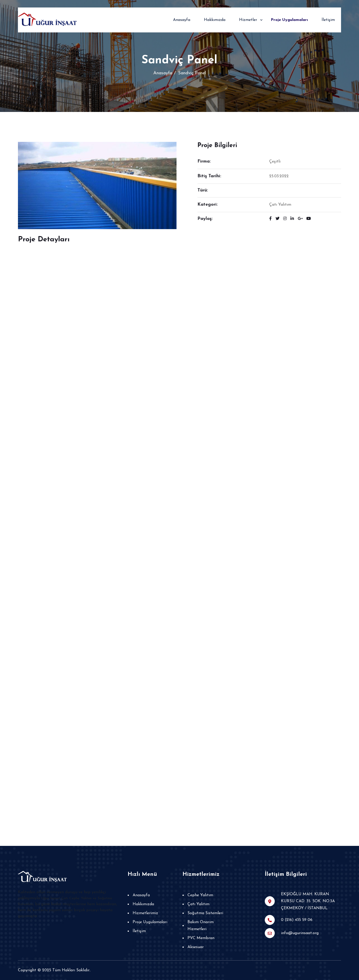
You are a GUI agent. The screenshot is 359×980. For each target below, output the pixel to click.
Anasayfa (182, 20)
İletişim (328, 20)
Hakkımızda (215, 20)
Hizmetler (248, 20)
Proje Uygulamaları (289, 20)
